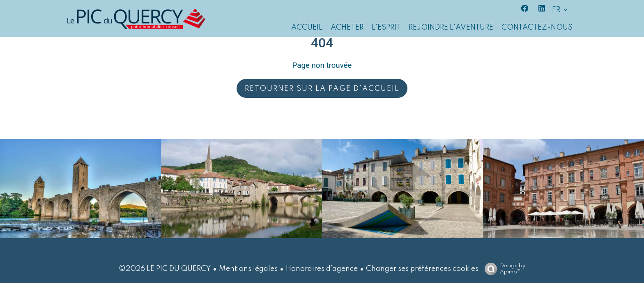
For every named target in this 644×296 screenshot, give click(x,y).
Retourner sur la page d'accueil (322, 89)
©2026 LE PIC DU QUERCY (165, 269)
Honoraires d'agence (322, 269)
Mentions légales (248, 269)
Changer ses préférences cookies (422, 269)
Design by (503, 269)
